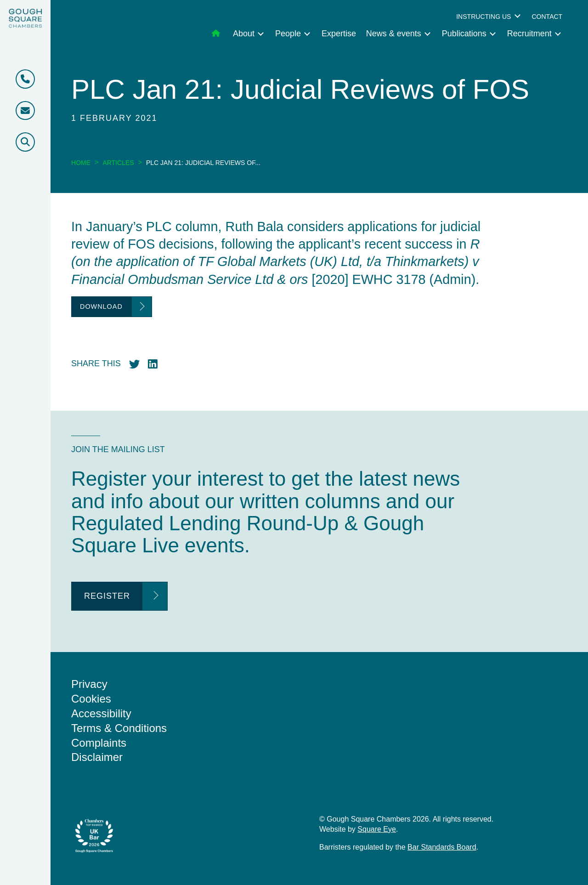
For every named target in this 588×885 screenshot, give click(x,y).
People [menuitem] (288, 34)
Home (81, 163)
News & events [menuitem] (394, 34)
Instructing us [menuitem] (483, 17)
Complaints (99, 743)
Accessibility (101, 713)
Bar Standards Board (442, 847)
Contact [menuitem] (547, 17)
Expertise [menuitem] (339, 34)
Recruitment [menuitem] (529, 34)
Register (107, 596)
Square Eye (377, 829)
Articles (118, 163)
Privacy (89, 684)
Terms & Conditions (119, 728)
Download (101, 306)
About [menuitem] (244, 34)
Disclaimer (97, 757)
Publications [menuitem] (464, 34)
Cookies (91, 699)
